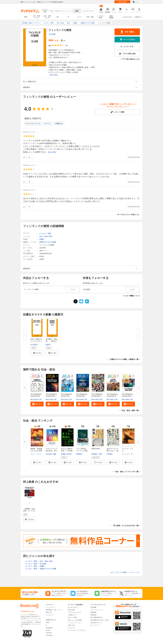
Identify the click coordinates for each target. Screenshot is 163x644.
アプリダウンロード (75, 612)
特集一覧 (49, 612)
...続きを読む (53, 75)
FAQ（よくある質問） (75, 620)
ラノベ (79, 17)
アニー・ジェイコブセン (39, 454)
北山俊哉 (49, 454)
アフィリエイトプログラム (77, 630)
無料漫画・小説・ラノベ (54, 610)
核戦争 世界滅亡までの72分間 (36, 450)
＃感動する (59, 124)
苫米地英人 (70, 454)
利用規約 (93, 615)
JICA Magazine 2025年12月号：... (67, 396)
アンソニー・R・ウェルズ (131, 454)
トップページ (50, 607)
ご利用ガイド (138, 17)
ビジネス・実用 (45, 234)
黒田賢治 (79, 454)
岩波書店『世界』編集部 (100, 454)
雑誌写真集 (111, 17)
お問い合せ (71, 625)
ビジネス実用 (101, 17)
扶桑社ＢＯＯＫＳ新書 (48, 242)
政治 (51, 236)
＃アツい (47, 124)
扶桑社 (42, 239)
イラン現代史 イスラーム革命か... (82, 451)
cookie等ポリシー (96, 623)
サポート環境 (72, 617)
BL (58, 17)
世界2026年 (96, 449)
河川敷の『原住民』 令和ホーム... (51, 341)
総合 (26, 17)
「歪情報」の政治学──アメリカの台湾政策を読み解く (29, 512)
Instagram (49, 628)
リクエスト (71, 628)
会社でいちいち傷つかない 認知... (112, 451)
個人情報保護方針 (96, 617)
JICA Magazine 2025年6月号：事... (113, 396)
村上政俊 (52, 34)
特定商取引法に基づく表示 (100, 620)
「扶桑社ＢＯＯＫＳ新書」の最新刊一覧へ (124, 359)
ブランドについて (96, 610)
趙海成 (48, 345)
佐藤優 (63, 454)
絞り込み (45, 11)
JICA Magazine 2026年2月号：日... (52, 396)
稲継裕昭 (56, 454)
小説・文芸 (90, 17)
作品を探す (71, 610)
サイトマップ (95, 625)
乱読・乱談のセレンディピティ (36, 340)
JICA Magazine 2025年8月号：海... (98, 396)
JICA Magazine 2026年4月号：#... (37, 396)
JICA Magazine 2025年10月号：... (83, 396)
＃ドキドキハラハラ (33, 124)
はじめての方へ (128, 17)
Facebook (49, 635)
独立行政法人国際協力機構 (40, 399)
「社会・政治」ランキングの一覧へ (127, 472)
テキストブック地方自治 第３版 (51, 451)
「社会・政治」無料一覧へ (130, 410)
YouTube (49, 633)
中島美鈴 (110, 454)
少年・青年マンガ (37, 17)
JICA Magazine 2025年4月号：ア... (128, 396)
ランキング (50, 615)
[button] (37, 353)
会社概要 (93, 607)
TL (68, 17)
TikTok (48, 630)
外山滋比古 (34, 345)
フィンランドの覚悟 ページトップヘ (125, 572)
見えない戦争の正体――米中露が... (67, 451)
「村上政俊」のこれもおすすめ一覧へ (126, 526)
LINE (48, 623)
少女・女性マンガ (47, 17)
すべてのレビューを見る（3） (129, 215)
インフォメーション (75, 623)
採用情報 (93, 612)
